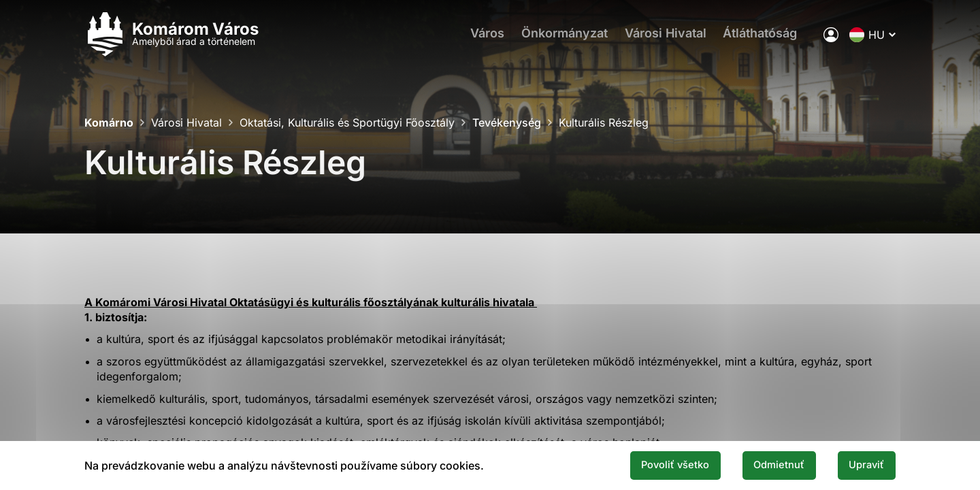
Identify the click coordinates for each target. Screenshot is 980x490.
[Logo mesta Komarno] (171, 38)
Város (483, 38)
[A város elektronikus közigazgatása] (831, 37)
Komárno (109, 122)
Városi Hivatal (668, 38)
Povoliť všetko (655, 465)
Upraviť (863, 465)
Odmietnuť (768, 465)
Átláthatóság (766, 38)
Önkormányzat (563, 38)
